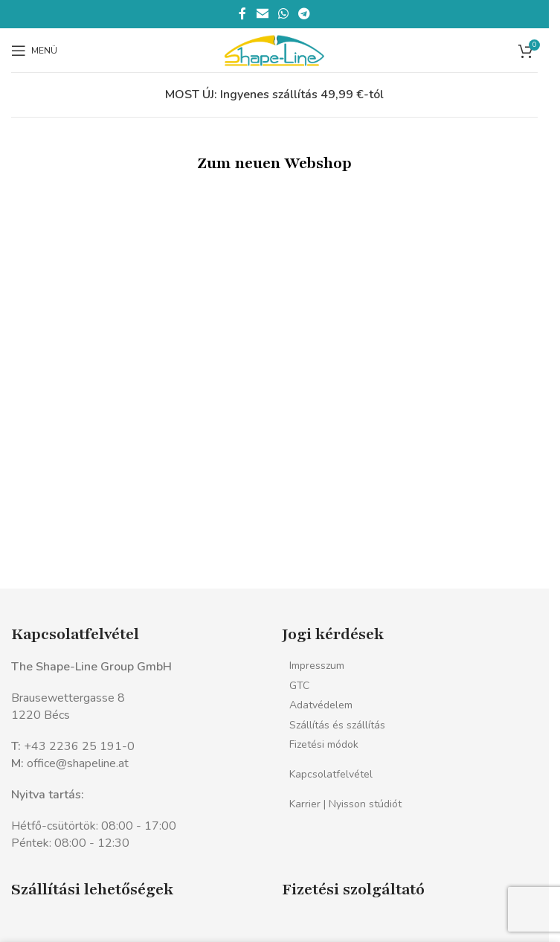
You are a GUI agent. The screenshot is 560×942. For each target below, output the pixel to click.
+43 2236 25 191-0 (79, 746)
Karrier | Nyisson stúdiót (345, 804)
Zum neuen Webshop (274, 163)
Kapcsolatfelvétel (331, 774)
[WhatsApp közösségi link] (283, 14)
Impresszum (317, 666)
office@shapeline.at (78, 763)
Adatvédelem (321, 705)
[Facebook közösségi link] (242, 14)
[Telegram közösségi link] (305, 14)
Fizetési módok (324, 744)
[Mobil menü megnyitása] (34, 51)
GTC (299, 686)
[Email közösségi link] (262, 14)
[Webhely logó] (274, 49)
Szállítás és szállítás (337, 725)
